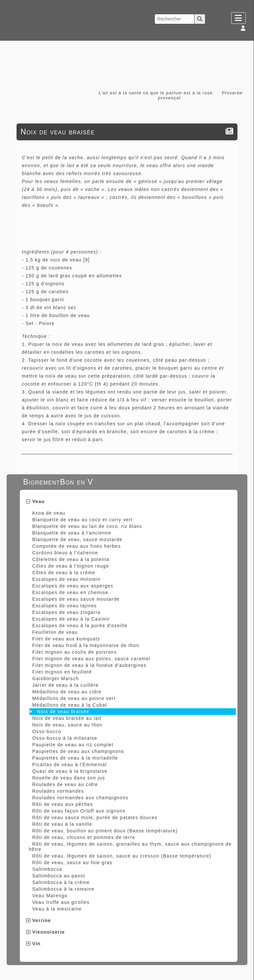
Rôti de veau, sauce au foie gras (72, 863)
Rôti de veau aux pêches (63, 804)
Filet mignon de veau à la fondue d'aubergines (89, 665)
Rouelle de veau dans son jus (68, 778)
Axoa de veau (49, 513)
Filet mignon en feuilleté (62, 672)
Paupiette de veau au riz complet (73, 745)
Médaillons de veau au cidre (67, 692)
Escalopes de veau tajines (64, 606)
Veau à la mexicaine (57, 909)
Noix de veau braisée (63, 712)
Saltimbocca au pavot (59, 876)
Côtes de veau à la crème (64, 573)
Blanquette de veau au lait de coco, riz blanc (87, 526)
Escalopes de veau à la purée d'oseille (80, 626)
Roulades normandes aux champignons (80, 798)
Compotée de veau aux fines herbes (76, 546)
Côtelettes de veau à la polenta (71, 559)
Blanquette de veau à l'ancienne (72, 533)
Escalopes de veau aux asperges (73, 586)
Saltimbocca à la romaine (63, 889)
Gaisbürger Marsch (55, 678)
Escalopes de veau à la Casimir (71, 619)
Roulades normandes (58, 791)
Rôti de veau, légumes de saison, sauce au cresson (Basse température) (122, 856)
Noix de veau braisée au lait (67, 718)
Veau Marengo (50, 896)
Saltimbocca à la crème (61, 882)
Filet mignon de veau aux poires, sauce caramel (91, 659)
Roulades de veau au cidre (65, 784)
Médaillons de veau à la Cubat (69, 705)
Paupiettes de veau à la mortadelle (75, 758)
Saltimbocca (47, 869)
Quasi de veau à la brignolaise (70, 771)
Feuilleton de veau (55, 632)
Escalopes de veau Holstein (66, 579)
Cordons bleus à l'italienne (65, 553)
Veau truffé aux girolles (61, 902)
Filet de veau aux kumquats (66, 639)
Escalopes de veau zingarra (66, 612)
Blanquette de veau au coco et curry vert (82, 520)
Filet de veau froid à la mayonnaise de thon (86, 645)
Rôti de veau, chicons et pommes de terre (84, 837)
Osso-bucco (47, 731)
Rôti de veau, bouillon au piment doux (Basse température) (105, 831)
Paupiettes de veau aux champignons (78, 751)
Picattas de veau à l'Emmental (69, 765)
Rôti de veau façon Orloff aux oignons (79, 811)
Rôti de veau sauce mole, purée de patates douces (95, 817)
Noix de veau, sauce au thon (67, 725)
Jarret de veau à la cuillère (65, 685)
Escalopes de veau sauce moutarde (76, 599)
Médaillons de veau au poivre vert (74, 698)
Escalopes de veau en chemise (70, 592)
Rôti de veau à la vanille (62, 824)
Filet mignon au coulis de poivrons (74, 652)
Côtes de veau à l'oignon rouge (70, 566)
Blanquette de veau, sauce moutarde (77, 539)
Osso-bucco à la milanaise (65, 738)
